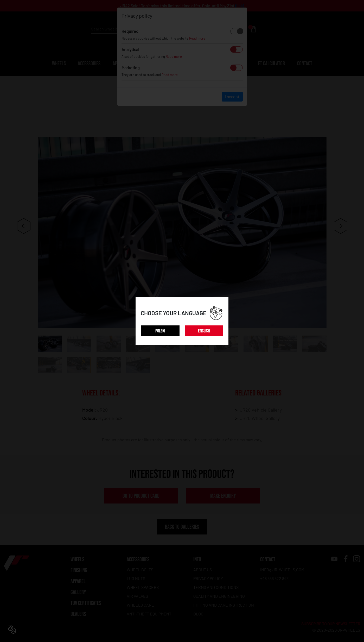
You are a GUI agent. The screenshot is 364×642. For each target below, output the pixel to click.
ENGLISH (204, 331)
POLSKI (160, 331)
